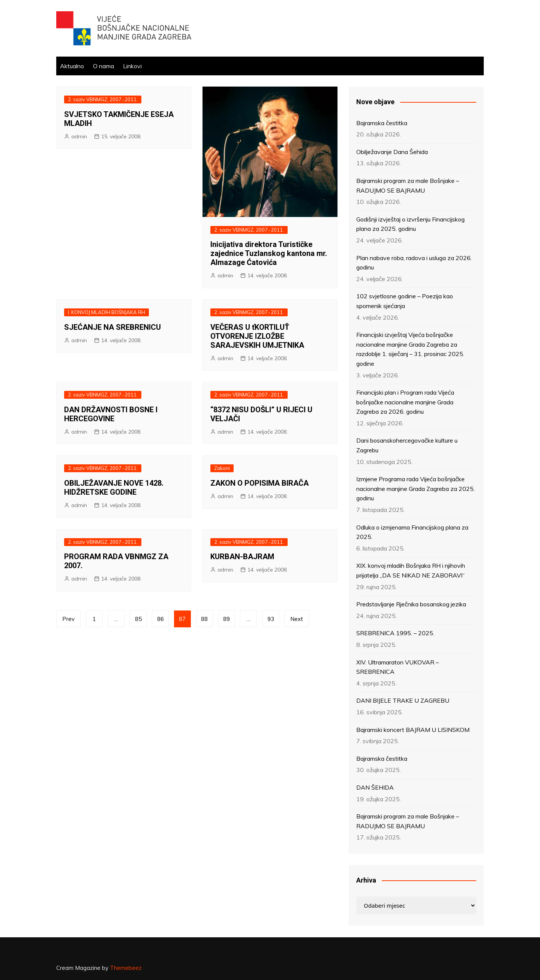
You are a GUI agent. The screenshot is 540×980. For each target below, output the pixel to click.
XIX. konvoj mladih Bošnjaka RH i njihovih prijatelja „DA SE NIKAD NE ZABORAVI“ (411, 570)
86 (161, 619)
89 (227, 619)
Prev (68, 619)
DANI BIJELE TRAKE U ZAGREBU (403, 700)
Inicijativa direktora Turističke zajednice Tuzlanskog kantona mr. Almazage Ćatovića (269, 253)
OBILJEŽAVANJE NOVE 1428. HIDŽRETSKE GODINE (114, 488)
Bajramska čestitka (382, 123)
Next (297, 619)
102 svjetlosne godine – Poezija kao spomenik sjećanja (405, 301)
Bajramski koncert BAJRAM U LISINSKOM (413, 730)
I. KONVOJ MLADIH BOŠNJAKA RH (106, 312)
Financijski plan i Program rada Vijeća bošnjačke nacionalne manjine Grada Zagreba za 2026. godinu (405, 402)
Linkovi (132, 66)
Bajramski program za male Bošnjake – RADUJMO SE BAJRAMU (408, 186)
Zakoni (222, 468)
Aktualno (72, 66)
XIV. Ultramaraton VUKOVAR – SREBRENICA (397, 667)
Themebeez (126, 968)
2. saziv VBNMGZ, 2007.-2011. (103, 99)
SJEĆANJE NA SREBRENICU (112, 327)
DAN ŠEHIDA (375, 787)
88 (205, 619)
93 (271, 619)
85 (139, 619)
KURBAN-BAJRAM (242, 557)
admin (79, 136)
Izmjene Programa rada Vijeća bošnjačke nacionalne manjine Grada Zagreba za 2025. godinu (415, 489)
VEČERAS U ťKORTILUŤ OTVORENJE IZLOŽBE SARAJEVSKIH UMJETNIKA (257, 336)
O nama (103, 66)
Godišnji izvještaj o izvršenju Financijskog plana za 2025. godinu (410, 224)
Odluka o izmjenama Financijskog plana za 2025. (412, 532)
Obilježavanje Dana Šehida (392, 152)
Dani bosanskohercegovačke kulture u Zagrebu (407, 445)
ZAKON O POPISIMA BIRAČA (259, 483)
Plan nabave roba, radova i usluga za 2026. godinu (414, 263)
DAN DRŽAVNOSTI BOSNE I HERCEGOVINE (111, 414)
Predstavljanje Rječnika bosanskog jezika (411, 604)
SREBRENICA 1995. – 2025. (395, 633)
